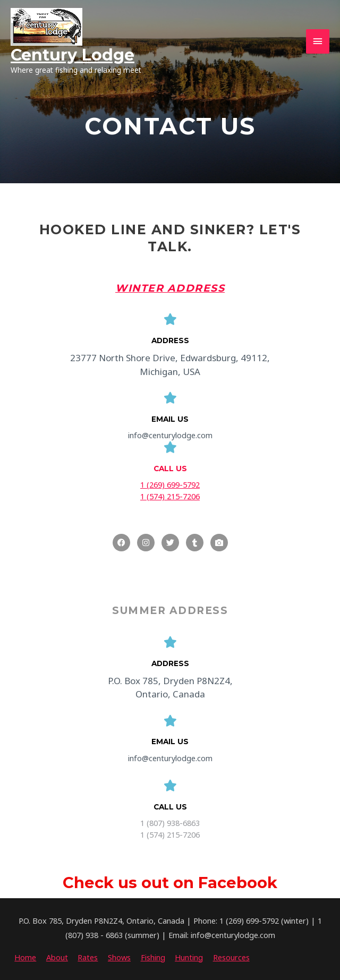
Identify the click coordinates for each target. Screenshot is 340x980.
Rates (88, 957)
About (57, 957)
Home (25, 957)
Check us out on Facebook (170, 883)
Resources (231, 957)
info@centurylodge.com (170, 435)
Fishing (153, 957)
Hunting (189, 957)
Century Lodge (73, 55)
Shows (119, 957)
